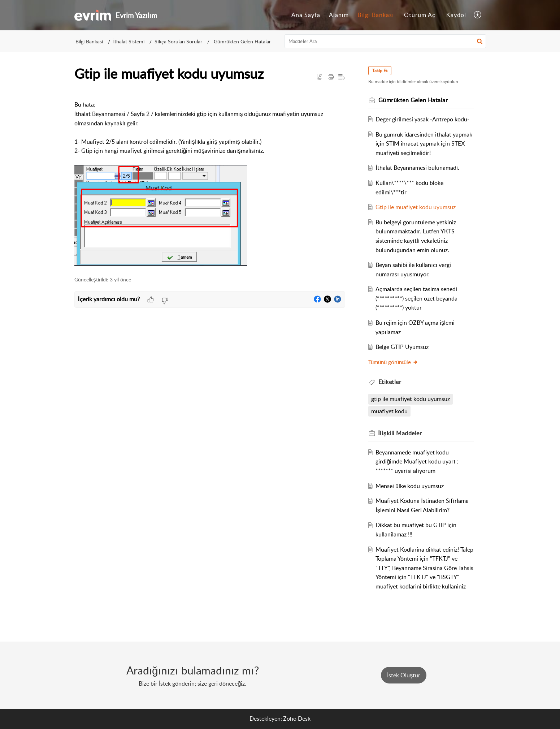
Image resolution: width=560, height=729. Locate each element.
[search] (385, 41)
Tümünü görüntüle (393, 362)
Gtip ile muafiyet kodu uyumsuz (416, 207)
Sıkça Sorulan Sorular (178, 41)
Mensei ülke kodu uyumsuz (410, 486)
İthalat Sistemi (129, 41)
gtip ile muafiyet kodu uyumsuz (411, 399)
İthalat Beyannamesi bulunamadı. (417, 168)
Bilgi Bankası (376, 15)
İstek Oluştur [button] (404, 675)
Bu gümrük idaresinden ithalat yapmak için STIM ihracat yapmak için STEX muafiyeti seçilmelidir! (424, 144)
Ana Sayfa (306, 15)
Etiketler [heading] (390, 382)
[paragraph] (210, 180)
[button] (478, 15)
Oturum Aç (420, 15)
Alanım (339, 15)
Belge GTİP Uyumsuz (402, 347)
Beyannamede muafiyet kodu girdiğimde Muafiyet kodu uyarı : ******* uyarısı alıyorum (417, 461)
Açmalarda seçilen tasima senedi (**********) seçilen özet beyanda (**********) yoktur (416, 298)
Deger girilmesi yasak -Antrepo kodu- (422, 119)
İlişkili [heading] (400, 433)
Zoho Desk (297, 719)
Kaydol (456, 15)
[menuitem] (306, 15)
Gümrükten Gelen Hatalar (242, 41)
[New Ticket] (404, 675)
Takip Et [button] (380, 71)
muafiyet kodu (389, 411)
